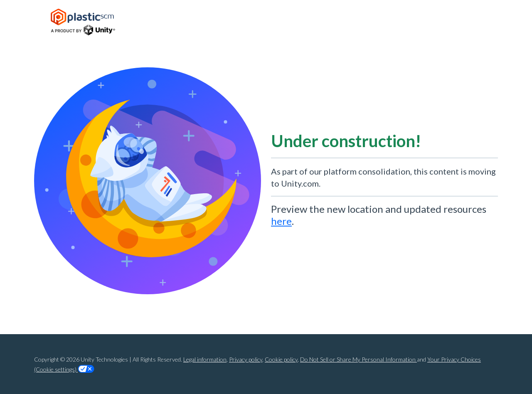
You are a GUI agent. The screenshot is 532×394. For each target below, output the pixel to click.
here (281, 221)
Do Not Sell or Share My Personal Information (358, 359)
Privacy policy (246, 359)
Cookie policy (281, 359)
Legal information (205, 359)
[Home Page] (83, 22)
